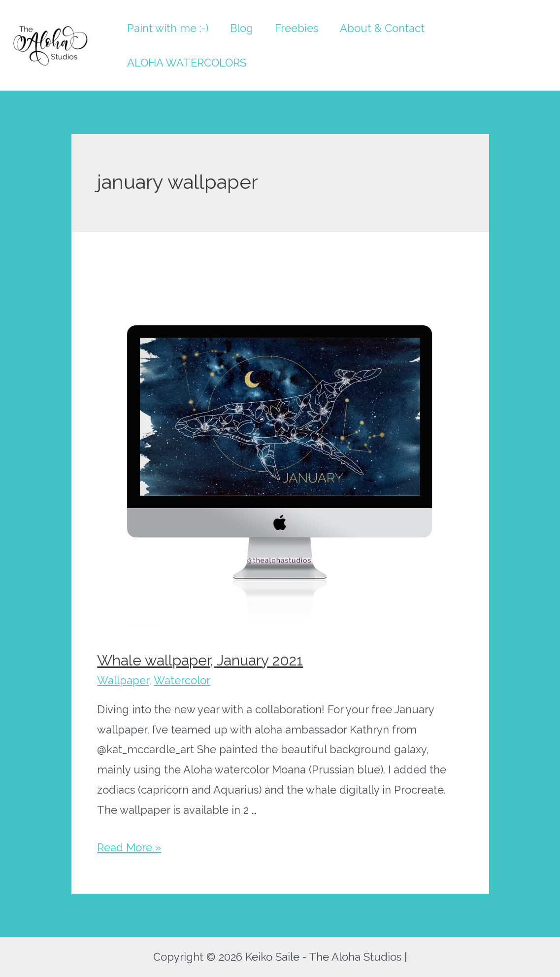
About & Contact (382, 28)
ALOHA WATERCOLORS (187, 63)
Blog (242, 28)
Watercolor (182, 680)
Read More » (129, 847)
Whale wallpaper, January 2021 (200, 660)
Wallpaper (123, 680)
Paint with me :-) (168, 28)
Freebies (296, 28)
